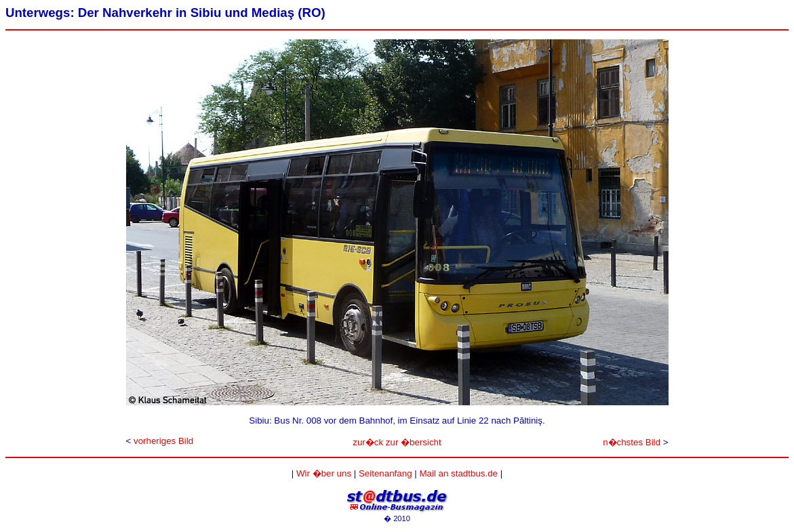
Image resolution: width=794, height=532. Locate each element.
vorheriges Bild (163, 441)
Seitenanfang (385, 473)
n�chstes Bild (632, 442)
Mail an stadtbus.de (458, 473)
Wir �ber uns (324, 473)
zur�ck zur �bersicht (397, 442)
